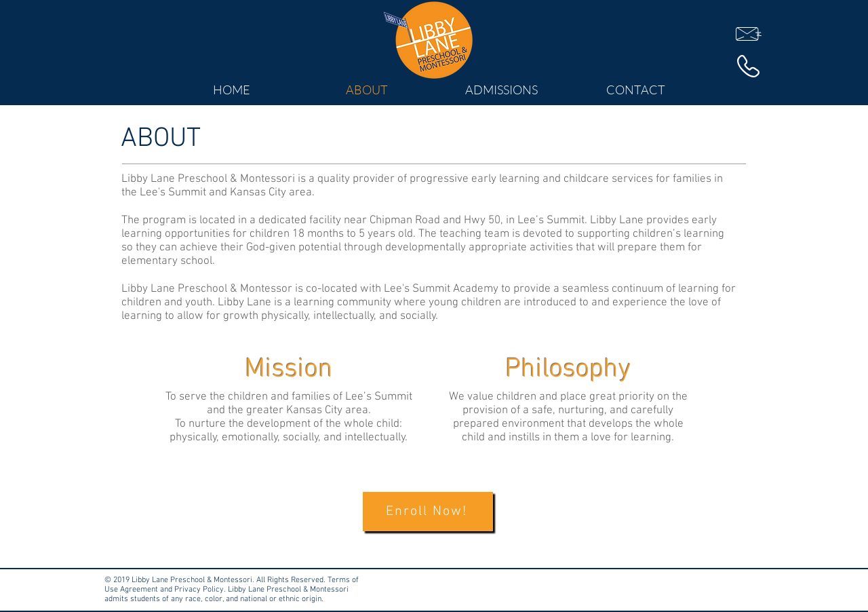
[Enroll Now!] (428, 512)
